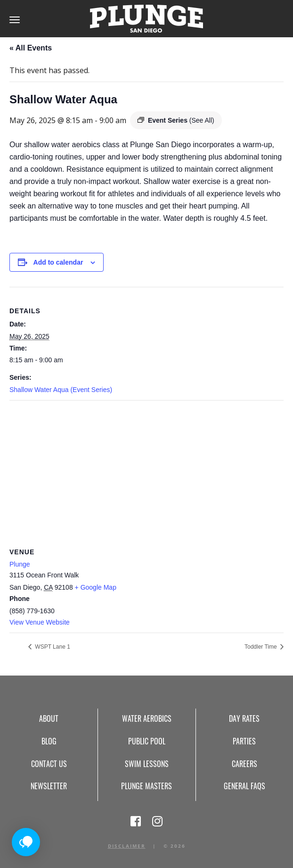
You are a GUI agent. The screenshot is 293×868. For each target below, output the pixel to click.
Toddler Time (261, 647)
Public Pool (147, 741)
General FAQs (244, 786)
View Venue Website (40, 622)
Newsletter (49, 786)
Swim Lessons (147, 764)
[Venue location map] (146, 469)
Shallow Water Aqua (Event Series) (61, 390)
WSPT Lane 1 (52, 647)
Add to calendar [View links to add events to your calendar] (58, 262)
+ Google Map (96, 587)
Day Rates (244, 718)
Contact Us (49, 764)
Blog (49, 741)
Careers (244, 764)
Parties (244, 741)
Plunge (20, 564)
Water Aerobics (147, 718)
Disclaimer (127, 846)
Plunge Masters (146, 786)
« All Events (31, 48)
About (49, 718)
